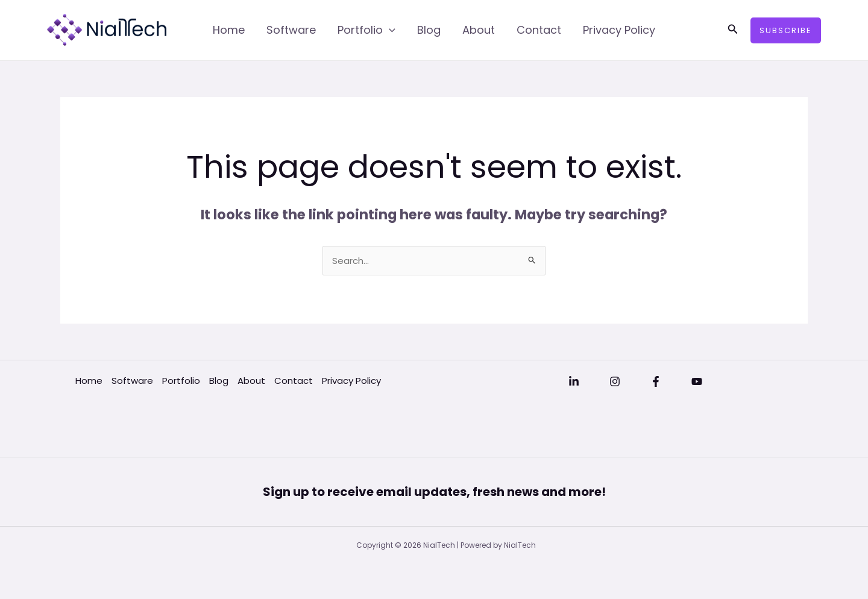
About (479, 30)
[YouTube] (697, 381)
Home (229, 30)
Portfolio (366, 30)
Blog (429, 30)
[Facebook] (656, 381)
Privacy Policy (619, 30)
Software (291, 30)
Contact (539, 30)
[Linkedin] (574, 381)
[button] (733, 30)
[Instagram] (615, 381)
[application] (389, 30)
